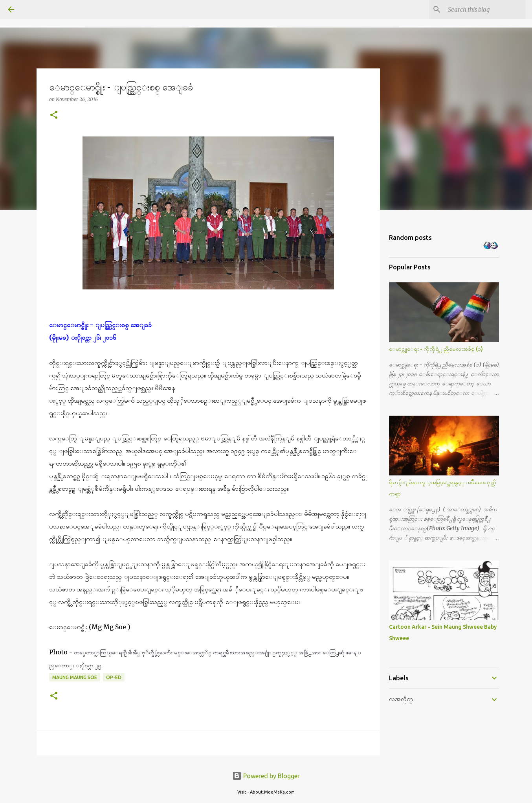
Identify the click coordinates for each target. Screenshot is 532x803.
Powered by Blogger (266, 776)
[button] (54, 115)
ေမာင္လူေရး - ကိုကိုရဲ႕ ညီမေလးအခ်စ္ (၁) (436, 349)
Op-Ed (114, 677)
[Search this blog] (484, 9)
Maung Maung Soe (75, 677)
